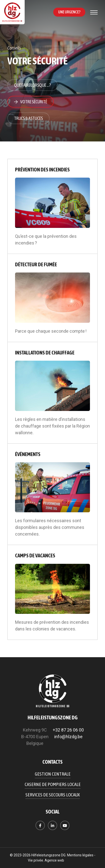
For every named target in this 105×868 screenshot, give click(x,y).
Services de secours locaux (53, 795)
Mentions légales (80, 855)
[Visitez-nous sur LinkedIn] (52, 825)
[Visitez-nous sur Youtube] (65, 825)
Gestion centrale (53, 774)
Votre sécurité (34, 102)
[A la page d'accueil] (12, 12)
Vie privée (35, 860)
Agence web (54, 860)
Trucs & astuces (28, 118)
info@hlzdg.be (68, 737)
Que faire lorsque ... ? (33, 85)
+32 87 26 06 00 (68, 730)
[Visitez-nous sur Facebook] (40, 825)
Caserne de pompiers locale (53, 784)
